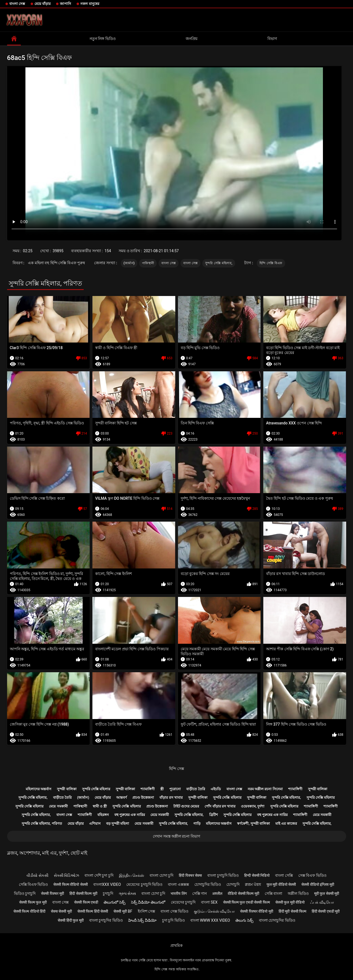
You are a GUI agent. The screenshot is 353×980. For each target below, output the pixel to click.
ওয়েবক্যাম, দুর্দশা (253, 806)
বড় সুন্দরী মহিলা (118, 824)
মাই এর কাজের (286, 824)
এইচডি (216, 789)
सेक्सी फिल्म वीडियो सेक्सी (70, 884)
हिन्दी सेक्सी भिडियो (257, 875)
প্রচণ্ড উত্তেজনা (143, 797)
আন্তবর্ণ (122, 797)
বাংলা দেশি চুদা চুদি (99, 875)
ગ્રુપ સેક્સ (127, 893)
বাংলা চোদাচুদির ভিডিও (277, 920)
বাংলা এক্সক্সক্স (178, 884)
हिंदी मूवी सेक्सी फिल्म (292, 911)
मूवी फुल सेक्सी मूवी (327, 893)
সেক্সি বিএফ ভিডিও (33, 884)
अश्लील (217, 893)
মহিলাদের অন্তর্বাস (39, 789)
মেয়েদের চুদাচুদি (183, 902)
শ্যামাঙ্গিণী (148, 789)
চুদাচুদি (108, 893)
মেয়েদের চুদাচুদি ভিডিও (144, 884)
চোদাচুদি (233, 884)
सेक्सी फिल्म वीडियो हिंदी (29, 911)
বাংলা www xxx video (210, 920)
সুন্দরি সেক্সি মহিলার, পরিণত (42, 824)
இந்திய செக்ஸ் (132, 875)
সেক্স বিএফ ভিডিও (312, 875)
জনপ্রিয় (192, 39)
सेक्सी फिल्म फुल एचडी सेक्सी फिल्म (246, 902)
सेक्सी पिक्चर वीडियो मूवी (256, 911)
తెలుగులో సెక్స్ (114, 902)
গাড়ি (197, 824)
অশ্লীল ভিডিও (298, 893)
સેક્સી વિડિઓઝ (66, 875)
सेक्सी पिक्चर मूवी (52, 893)
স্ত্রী (162, 789)
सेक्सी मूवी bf (123, 911)
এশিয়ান (95, 824)
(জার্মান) (129, 263)
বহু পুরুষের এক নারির (130, 815)
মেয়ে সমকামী (58, 806)
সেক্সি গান (199, 893)
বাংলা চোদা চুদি (161, 875)
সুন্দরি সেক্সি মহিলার (96, 789)
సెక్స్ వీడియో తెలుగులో (148, 902)
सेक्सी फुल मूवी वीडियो (290, 902)
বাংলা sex (209, 902)
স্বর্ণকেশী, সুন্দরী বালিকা (253, 824)
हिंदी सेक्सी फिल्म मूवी (83, 893)
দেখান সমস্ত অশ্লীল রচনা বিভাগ (176, 836)
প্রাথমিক (176, 945)
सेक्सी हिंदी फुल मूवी (71, 920)
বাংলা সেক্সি (284, 875)
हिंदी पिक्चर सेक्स (190, 875)
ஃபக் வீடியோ (322, 902)
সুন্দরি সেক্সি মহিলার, (219, 263)
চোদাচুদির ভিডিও (208, 884)
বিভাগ (272, 39)
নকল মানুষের (90, 4)
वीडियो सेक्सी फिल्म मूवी (243, 893)
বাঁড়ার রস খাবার (171, 797)
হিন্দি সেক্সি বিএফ (271, 263)
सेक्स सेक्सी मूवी (61, 911)
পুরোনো (175, 789)
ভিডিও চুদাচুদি (25, 893)
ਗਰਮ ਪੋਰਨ (253, 884)
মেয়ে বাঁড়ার (43, 4)
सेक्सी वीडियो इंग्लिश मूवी (318, 884)
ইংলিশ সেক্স (146, 911)
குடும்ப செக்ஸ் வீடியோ (214, 911)
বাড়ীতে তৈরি (196, 789)
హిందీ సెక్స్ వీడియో (142, 920)
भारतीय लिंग (179, 893)
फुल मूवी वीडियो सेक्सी (281, 884)
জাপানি (65, 4)
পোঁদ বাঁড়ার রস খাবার (220, 806)
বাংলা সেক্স (17, 4)
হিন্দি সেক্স (176, 769)
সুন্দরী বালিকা (67, 789)
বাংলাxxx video (107, 884)
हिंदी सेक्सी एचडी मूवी (326, 911)
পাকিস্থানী (148, 263)
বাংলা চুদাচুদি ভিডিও (223, 875)
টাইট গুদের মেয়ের (186, 806)
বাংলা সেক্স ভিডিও (174, 911)
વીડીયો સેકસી (37, 875)
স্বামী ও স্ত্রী (100, 806)
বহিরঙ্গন (103, 815)
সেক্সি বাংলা (273, 893)
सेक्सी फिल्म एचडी (86, 902)
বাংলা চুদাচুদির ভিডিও (106, 920)
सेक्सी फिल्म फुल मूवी (33, 902)
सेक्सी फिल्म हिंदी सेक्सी (93, 911)
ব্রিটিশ (214, 815)
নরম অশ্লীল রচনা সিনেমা (265, 789)
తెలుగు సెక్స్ (244, 920)
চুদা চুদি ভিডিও (173, 920)
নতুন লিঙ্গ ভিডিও (103, 39)
